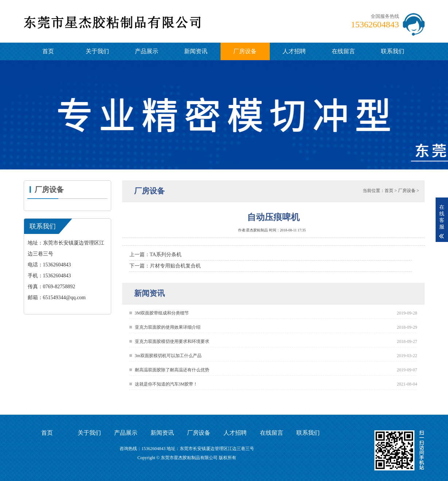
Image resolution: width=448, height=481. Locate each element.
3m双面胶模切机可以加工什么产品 (168, 356)
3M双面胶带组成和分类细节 (162, 313)
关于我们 (97, 51)
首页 (48, 51)
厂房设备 (245, 51)
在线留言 (343, 51)
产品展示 (147, 51)
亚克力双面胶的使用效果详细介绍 (168, 327)
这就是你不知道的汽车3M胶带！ (166, 384)
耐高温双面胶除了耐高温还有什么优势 (172, 370)
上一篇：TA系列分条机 (156, 255)
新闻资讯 (196, 51)
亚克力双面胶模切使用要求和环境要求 (172, 341)
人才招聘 (294, 51)
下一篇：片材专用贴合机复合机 (165, 266)
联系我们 (393, 51)
